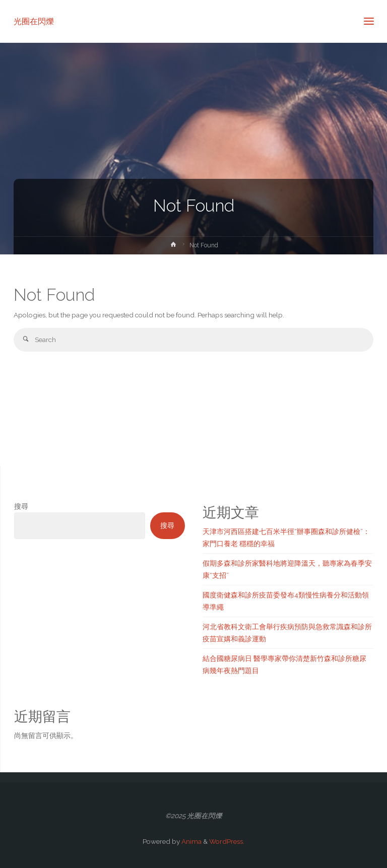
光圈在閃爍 (34, 21)
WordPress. (227, 841)
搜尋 (21, 506)
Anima (191, 841)
